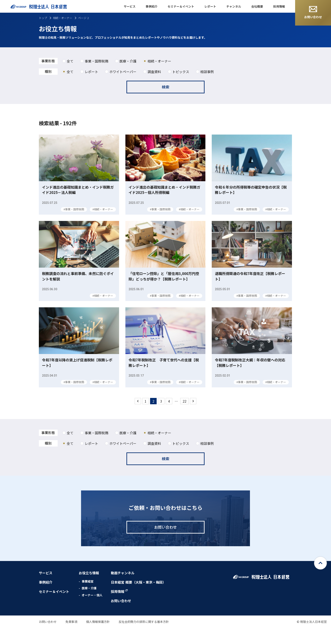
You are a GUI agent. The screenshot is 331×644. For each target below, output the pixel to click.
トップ (43, 18)
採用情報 (279, 6)
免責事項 (71, 637)
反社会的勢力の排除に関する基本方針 (144, 637)
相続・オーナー (63, 18)
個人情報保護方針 (98, 637)
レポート (210, 6)
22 (184, 417)
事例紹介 (152, 6)
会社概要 (257, 6)
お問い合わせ (313, 12)
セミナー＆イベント (181, 6)
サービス (130, 6)
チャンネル (234, 6)
